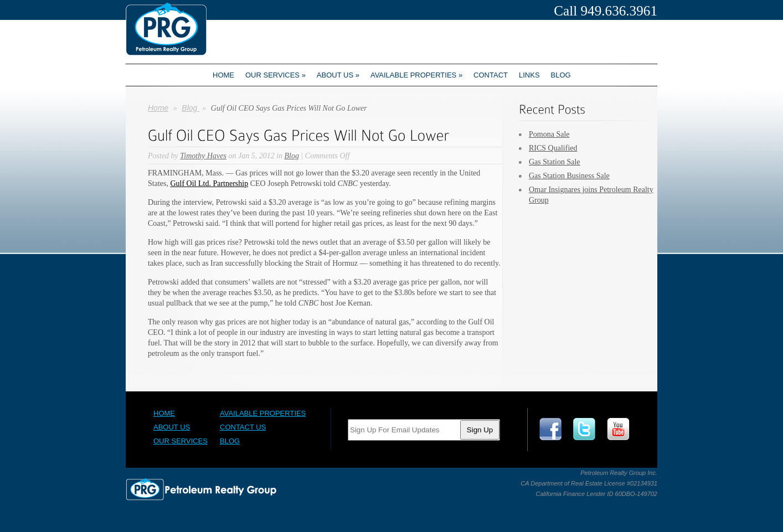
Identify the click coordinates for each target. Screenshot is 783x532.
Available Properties (416, 75)
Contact (491, 75)
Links (529, 75)
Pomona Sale (549, 134)
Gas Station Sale (555, 162)
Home (223, 75)
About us (338, 75)
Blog (561, 75)
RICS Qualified (553, 148)
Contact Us (243, 427)
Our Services (275, 75)
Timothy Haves (203, 156)
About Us (172, 427)
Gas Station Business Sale (569, 176)
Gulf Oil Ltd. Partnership (209, 184)
